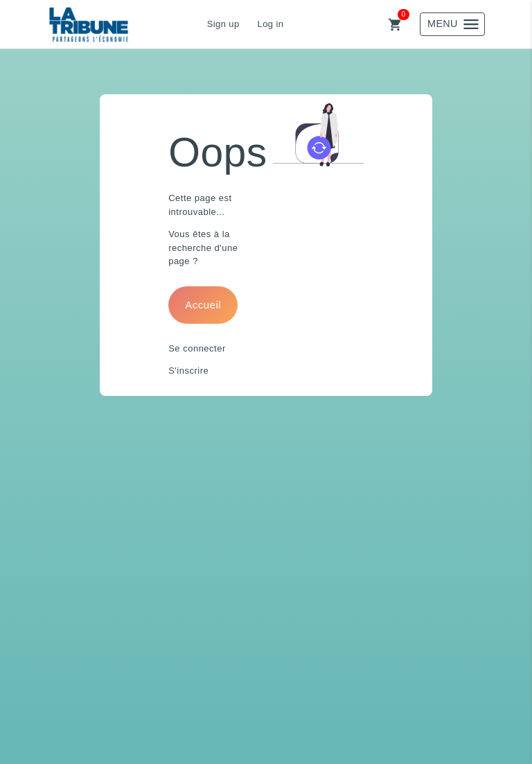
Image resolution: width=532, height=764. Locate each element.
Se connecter (197, 348)
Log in (271, 24)
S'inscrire (188, 371)
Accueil (203, 305)
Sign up (223, 24)
